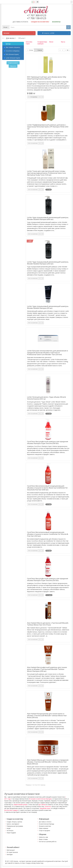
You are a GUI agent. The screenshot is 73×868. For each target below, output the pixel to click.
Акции (9, 828)
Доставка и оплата (45, 822)
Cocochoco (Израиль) (12, 51)
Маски (51, 42)
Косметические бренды (46, 824)
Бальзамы (29, 42)
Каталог (19, 33)
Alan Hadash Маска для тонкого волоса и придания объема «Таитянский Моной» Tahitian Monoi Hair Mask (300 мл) (48, 762)
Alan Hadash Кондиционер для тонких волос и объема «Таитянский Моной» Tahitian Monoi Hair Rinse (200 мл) (47, 716)
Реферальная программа (15, 826)
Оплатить (48, 806)
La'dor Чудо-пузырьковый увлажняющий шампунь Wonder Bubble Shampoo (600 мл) (48, 218)
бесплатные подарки (11, 810)
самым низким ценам (20, 805)
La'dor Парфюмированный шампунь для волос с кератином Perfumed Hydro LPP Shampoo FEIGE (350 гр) (48, 127)
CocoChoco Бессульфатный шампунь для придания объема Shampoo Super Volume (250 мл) (48, 579)
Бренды (7, 44)
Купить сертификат (13, 824)
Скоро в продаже (44, 830)
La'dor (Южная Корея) (12, 58)
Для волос (10, 38)
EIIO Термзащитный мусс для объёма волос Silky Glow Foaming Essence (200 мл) (47, 78)
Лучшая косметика (45, 826)
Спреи (28, 44)
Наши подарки (11, 833)
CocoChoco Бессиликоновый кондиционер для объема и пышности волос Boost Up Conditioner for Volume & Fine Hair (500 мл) (47, 488)
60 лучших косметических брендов (40, 799)
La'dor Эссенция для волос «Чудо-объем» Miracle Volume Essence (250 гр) (46, 398)
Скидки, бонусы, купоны (14, 822)
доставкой (42, 805)
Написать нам (43, 837)
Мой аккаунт (11, 850)
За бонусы (10, 830)
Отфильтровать (13, 63)
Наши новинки (43, 828)
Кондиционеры (42, 42)
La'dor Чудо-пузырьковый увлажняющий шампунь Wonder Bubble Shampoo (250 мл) (48, 263)
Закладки (10, 854)
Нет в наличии (33, 143)
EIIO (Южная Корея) (11, 54)
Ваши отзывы (43, 839)
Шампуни (40, 44)
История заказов (12, 852)
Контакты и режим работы (48, 842)
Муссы (63, 42)
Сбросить (13, 66)
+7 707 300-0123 (37, 15)
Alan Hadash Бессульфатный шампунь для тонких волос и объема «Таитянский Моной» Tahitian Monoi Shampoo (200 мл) (47, 669)
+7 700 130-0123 (37, 18)
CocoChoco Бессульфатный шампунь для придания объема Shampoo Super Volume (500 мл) (48, 442)
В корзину (33, 97)
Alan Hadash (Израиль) (12, 47)
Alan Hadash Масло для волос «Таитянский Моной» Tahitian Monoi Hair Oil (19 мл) (48, 624)
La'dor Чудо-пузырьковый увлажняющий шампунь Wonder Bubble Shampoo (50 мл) (48, 307)
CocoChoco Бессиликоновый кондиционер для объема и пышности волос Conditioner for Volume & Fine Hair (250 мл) (48, 534)
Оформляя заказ (45, 808)
